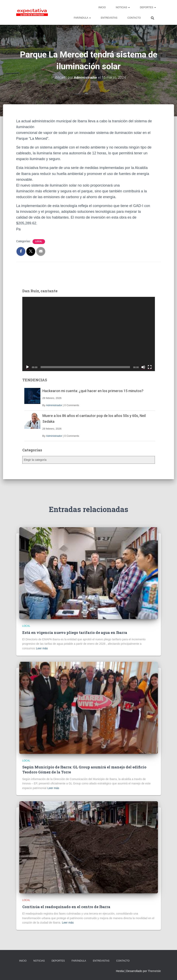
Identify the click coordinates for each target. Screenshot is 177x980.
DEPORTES (148, 7)
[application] (89, 334)
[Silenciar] (143, 367)
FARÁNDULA (82, 18)
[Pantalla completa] (150, 367)
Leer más (42, 648)
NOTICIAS (123, 7)
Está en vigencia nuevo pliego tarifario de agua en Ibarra (75, 633)
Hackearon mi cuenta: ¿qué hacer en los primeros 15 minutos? (93, 391)
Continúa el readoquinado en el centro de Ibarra (66, 907)
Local (39, 241)
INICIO (102, 7)
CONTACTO (134, 18)
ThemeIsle (154, 971)
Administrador (54, 405)
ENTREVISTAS (109, 18)
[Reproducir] (28, 367)
